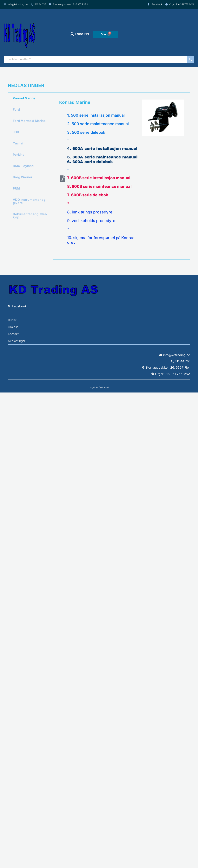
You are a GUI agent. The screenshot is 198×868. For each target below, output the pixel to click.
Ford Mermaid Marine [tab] (29, 121)
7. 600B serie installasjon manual (99, 178)
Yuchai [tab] (18, 143)
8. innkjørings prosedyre (90, 212)
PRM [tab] (16, 188)
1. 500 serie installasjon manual (96, 115)
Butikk (12, 320)
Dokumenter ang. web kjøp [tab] (30, 216)
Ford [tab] (16, 109)
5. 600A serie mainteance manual (102, 157)
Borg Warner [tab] (23, 177)
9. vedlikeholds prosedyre (91, 221)
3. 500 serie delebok (86, 132)
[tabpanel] (122, 176)
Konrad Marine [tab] (24, 98)
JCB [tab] (16, 132)
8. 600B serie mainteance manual (99, 186)
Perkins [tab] (19, 155)
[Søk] (190, 59)
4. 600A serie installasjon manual (102, 149)
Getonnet (104, 387)
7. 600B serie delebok (88, 195)
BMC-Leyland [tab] (23, 166)
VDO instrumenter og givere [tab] (29, 201)
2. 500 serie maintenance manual (98, 124)
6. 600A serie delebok (90, 162)
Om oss (13, 327)
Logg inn (79, 34)
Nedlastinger (17, 341)
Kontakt (13, 334)
